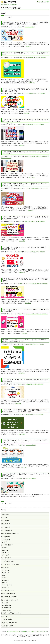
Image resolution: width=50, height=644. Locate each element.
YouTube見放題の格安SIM (8, 593)
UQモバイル (6, 587)
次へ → (10, 17)
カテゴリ (39, 2)
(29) (20, 252)
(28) (20, 124)
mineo (4, 578)
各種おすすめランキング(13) (42, 156)
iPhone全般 (5, 603)
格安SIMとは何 (5, 521)
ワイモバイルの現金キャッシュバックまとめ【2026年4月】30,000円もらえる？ (25, 248)
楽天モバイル (6, 570)
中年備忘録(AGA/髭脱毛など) (9, 623)
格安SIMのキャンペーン (8, 590)
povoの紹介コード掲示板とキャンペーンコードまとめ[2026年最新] (25, 54)
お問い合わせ (31, 631)
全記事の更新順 (13, 5)
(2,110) (21, 284)
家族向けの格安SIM (6, 558)
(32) (20, 27)
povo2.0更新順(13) (31, 57)
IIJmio (4, 575)
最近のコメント (5, 517)
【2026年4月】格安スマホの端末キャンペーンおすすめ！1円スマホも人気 (25, 153)
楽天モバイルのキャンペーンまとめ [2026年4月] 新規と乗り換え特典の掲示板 (25, 310)
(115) (20, 188)
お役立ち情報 (5, 616)
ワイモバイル (6, 573)
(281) (20, 314)
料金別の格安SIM (6, 537)
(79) (20, 156)
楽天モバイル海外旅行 (7, 619)
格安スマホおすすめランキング (9, 600)
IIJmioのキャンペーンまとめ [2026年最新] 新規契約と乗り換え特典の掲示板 (25, 380)
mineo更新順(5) (29, 414)
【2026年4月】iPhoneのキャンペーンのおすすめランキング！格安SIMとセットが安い (25, 120)
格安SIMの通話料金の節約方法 (9, 597)
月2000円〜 (5, 542)
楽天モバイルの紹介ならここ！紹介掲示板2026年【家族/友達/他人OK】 (25, 280)
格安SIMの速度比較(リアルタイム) (10, 534)
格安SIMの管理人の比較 (13, 631)
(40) (21, 479)
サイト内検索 (46, 2)
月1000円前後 (6, 540)
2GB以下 (5, 548)
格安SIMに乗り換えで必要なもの (10, 564)
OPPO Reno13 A (7, 608)
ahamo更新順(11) (29, 344)
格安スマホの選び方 (6, 530)
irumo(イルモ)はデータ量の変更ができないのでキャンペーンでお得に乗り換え (25, 475)
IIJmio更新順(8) (29, 384)
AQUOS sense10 (7, 610)
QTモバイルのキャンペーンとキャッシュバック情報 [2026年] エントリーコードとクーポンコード (25, 441)
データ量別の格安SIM (7, 545)
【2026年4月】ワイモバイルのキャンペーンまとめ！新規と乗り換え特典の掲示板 (25, 218)
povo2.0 (4, 582)
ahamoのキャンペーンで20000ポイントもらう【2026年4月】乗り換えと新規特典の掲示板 (25, 340)
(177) (20, 344)
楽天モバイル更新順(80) (43, 284)
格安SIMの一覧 (5, 568)
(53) (21, 445)
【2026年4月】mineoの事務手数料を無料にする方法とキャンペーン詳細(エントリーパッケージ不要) (25, 411)
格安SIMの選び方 (6, 527)
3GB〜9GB (5, 550)
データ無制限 (6, 555)
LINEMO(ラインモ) (7, 585)
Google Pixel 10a (7, 605)
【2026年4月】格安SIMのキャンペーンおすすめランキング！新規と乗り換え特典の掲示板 (25, 185)
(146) (20, 414)
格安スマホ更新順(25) (6, 158)
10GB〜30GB (6, 553)
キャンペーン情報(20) (30, 27)
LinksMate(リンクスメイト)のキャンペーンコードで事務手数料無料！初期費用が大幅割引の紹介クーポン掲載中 (25, 23)
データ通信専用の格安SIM (8, 561)
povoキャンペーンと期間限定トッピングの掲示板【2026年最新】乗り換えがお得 (25, 90)
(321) (20, 94)
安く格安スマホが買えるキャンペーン (11, 613)
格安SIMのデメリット (7, 524)
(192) (20, 384)
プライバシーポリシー (41, 631)
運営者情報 (23, 631)
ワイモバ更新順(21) (40, 221)
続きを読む (29, 46)
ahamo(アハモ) (6, 580)
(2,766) (21, 57)
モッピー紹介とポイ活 (7, 626)
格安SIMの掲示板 (9, 2)
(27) (20, 221)
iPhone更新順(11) (29, 124)
